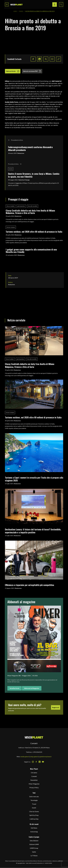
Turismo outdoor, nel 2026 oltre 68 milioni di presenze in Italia (34, 232)
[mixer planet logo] (34, 737)
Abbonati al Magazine (32, 688)
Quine (34, 852)
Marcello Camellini (33, 206)
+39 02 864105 (37, 752)
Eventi (34, 808)
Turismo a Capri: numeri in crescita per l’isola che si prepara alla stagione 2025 (34, 479)
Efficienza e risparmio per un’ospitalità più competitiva (29, 585)
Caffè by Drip (34, 819)
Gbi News (34, 828)
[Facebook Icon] (36, 762)
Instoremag (34, 832)
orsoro (11, 169)
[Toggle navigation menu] (7, 4)
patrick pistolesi (21, 206)
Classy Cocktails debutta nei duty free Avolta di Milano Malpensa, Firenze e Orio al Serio (30, 212)
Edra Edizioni (34, 841)
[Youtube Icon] (43, 762)
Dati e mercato (34, 796)
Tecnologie (34, 800)
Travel (21, 11)
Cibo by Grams (34, 811)
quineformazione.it (45, 757)
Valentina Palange (24, 180)
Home (15, 11)
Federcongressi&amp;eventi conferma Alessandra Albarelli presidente (30, 148)
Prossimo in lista (15, 164)
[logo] (17, 5)
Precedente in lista (15, 140)
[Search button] (61, 4)
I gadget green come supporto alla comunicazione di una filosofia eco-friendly (31, 251)
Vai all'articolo (15, 688)
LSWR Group (34, 848)
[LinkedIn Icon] (40, 762)
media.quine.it (25, 757)
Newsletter (34, 780)
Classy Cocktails (11, 206)
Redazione (21, 153)
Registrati (56, 707)
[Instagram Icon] (33, 762)
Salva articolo (13, 71)
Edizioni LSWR (34, 844)
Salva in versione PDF (32, 71)
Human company (11, 227)
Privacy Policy (34, 788)
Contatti (34, 776)
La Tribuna (34, 856)
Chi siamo (34, 773)
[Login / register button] (55, 4)
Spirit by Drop (34, 815)
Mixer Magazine (34, 784)
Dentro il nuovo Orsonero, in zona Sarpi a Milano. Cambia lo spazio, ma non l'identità (34, 175)
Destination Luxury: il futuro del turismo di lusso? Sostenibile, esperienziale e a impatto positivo (33, 531)
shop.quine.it (34, 757)
